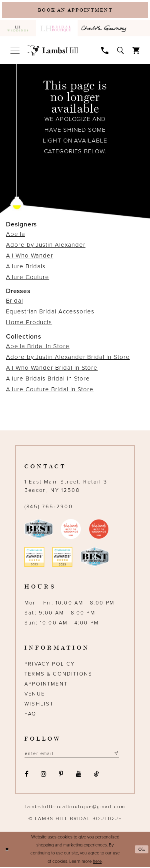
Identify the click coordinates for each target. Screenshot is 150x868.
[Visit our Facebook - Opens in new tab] (26, 775)
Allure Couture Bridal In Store (50, 390)
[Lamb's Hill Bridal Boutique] (53, 51)
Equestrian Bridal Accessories (50, 312)
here (97, 862)
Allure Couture (28, 278)
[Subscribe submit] (120, 754)
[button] (15, 51)
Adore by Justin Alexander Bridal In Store (68, 357)
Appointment (46, 684)
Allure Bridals (26, 267)
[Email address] (74, 754)
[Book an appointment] (75, 10)
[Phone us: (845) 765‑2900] (105, 50)
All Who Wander (30, 256)
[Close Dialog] (7, 850)
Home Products (29, 323)
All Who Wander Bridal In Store (52, 368)
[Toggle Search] (121, 50)
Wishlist (39, 704)
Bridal (15, 301)
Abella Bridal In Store (38, 347)
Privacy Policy (50, 664)
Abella (16, 235)
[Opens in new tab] (105, 29)
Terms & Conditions (58, 674)
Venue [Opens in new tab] (35, 694)
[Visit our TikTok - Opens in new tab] (96, 775)
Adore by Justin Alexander (46, 246)
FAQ (31, 714)
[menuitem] (18, 29)
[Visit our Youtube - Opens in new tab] (79, 775)
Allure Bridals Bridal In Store (48, 379)
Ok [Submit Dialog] (142, 850)
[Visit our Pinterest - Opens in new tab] (61, 775)
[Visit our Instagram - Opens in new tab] (43, 775)
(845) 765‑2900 (49, 507)
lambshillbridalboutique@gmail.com (75, 807)
